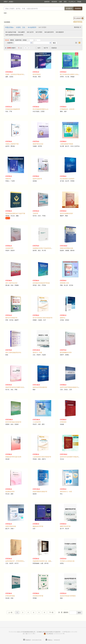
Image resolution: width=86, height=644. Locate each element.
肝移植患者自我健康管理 (13, 109)
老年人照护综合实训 (11, 283)
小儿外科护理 (37, 422)
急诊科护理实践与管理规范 (68, 596)
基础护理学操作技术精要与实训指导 (16, 387)
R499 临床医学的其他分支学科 (14, 35)
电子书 (45, 48)
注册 (60, 2)
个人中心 (71, 2)
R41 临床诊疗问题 (11, 32)
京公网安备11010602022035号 (55, 634)
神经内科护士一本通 (66, 492)
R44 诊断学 (21, 32)
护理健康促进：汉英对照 (67, 109)
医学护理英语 (37, 74)
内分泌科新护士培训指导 (67, 179)
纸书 (38, 48)
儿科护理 (35, 213)
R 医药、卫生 (21, 27)
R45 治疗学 (30, 32)
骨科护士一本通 (37, 352)
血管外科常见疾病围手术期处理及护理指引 (72, 457)
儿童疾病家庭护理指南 (66, 144)
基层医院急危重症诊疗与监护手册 (15, 213)
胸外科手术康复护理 (11, 318)
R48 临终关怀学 (49, 32)
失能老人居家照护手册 (12, 144)
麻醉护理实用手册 (65, 526)
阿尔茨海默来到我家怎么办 (41, 109)
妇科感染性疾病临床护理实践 (41, 283)
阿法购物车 (79, 18)
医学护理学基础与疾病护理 (13, 422)
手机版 (79, 2)
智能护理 (8, 179)
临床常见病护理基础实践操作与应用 (70, 387)
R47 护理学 (39, 32)
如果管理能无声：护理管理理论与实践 (17, 561)
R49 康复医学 (60, 32)
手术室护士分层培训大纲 (67, 561)
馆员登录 (54, 2)
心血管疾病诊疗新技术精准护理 (42, 457)
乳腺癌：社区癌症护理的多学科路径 (16, 74)
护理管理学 (63, 422)
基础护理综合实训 (38, 144)
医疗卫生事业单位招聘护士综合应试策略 (72, 74)
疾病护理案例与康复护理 (40, 492)
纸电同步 (53, 48)
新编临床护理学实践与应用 (13, 457)
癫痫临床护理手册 (38, 526)
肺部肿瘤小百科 (65, 283)
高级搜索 (78, 8)
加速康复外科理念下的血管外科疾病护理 (44, 248)
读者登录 (47, 2)
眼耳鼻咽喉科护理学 (66, 352)
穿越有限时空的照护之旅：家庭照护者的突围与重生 (48, 561)
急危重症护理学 (10, 492)
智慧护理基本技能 (11, 526)
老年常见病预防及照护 (66, 213)
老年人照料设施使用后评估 (13, 352)
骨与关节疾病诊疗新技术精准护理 (43, 318)
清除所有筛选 (78, 22)
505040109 (57, 640)
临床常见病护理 (37, 179)
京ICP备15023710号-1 (29, 634)
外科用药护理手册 (38, 596)
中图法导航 (9, 27)
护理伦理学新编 (10, 596)
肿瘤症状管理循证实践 (66, 248)
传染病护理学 (9, 248)
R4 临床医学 (32, 27)
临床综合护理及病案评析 (40, 387)
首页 (65, 2)
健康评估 (63, 318)
